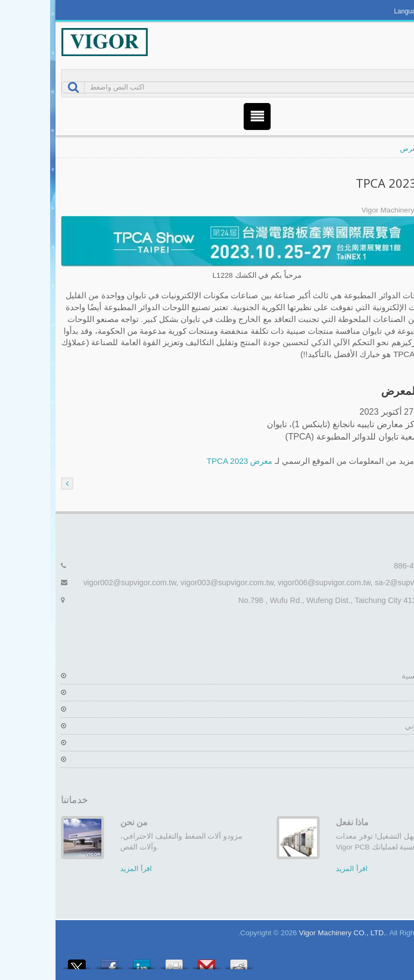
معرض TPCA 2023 (189, 461)
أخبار (396, 743)
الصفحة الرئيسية (377, 676)
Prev (379, 797)
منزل (396, 149)
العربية (387, 11)
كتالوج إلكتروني (379, 726)
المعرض (362, 149)
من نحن (84, 822)
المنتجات (390, 709)
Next (395, 797)
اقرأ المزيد (86, 869)
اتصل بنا (391, 759)
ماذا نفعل (302, 822)
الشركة (392, 693)
